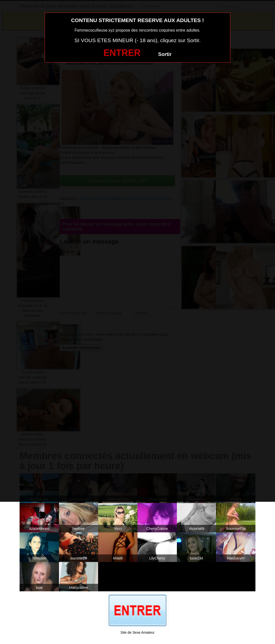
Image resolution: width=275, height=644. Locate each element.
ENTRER (122, 53)
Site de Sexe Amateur (137, 632)
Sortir (165, 54)
